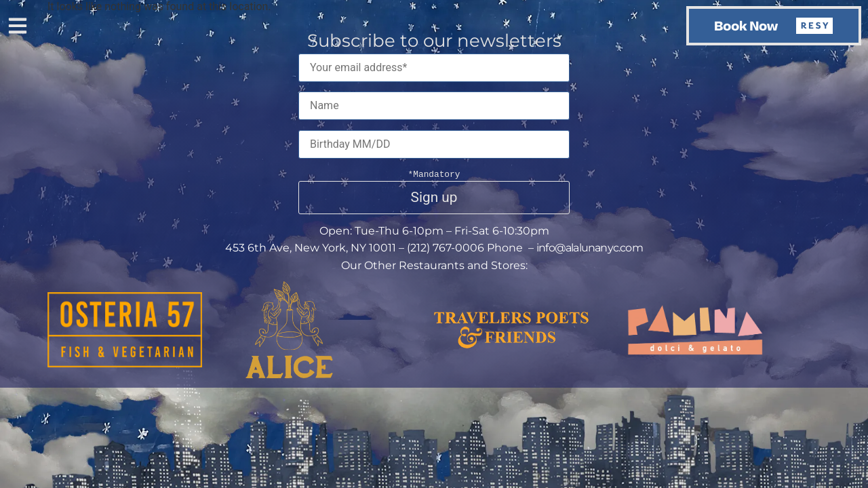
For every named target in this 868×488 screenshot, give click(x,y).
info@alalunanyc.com (590, 248)
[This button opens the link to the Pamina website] (695, 351)
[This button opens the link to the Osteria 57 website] (125, 364)
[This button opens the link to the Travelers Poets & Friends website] (511, 345)
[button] (17, 27)
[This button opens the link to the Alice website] (289, 374)
